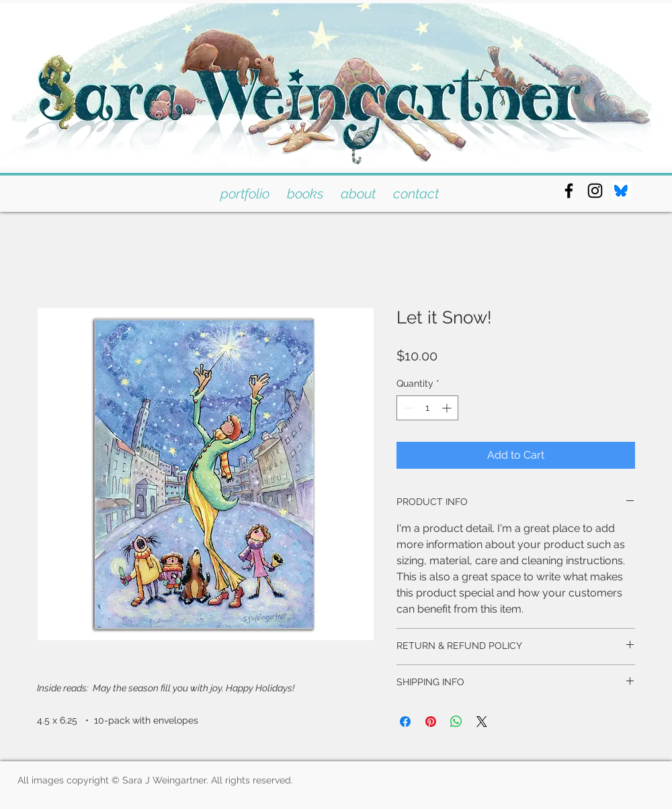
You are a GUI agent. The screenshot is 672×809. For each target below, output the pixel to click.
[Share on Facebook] (405, 722)
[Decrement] (407, 408)
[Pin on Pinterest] (431, 722)
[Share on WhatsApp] (456, 722)
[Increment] (448, 408)
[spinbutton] (427, 408)
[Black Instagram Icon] (595, 191)
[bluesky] (621, 191)
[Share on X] (482, 722)
